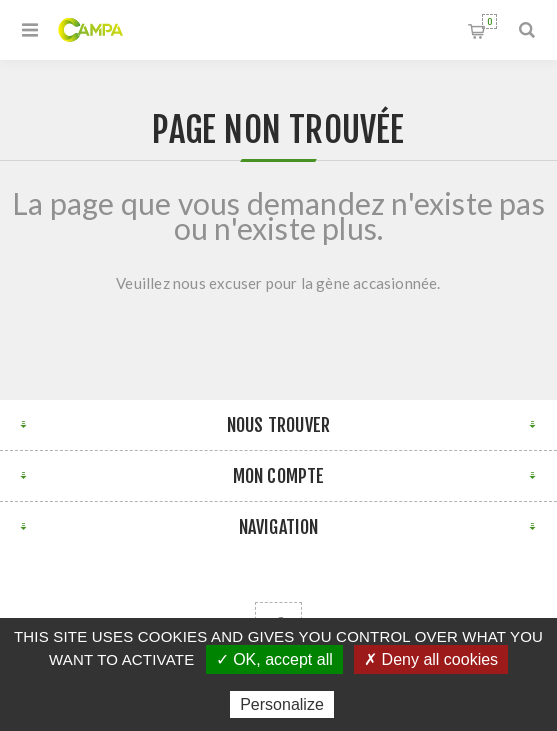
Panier (489, 21)
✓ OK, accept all (274, 659)
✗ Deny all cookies (431, 659)
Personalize (282, 704)
